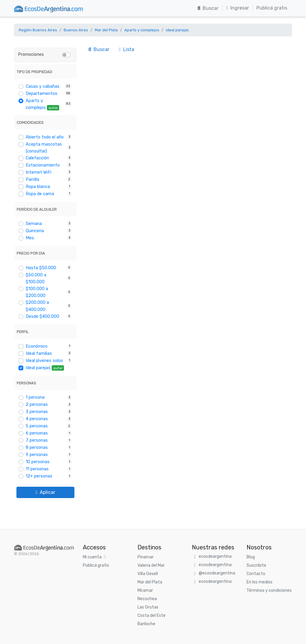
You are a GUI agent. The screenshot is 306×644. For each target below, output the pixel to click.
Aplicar (45, 492)
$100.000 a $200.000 (37, 292)
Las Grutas (148, 607)
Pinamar (146, 557)
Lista (127, 49)
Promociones (31, 54)
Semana (34, 224)
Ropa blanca (38, 187)
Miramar (145, 590)
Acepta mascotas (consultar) (44, 148)
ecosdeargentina (215, 556)
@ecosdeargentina (217, 573)
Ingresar (238, 8)
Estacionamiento (43, 165)
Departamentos (42, 94)
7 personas (37, 440)
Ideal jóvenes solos (44, 361)
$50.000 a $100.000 (36, 278)
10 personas (38, 462)
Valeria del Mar (151, 565)
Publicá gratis (272, 8)
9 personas (37, 455)
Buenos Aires (76, 30)
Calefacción (37, 158)
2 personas (37, 405)
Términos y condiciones (269, 590)
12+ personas (39, 476)
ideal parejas (177, 30)
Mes (30, 238)
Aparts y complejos (142, 30)
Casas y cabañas (43, 86)
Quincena (35, 231)
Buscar (208, 8)
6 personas (37, 433)
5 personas (37, 426)
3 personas (37, 412)
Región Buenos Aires (38, 30)
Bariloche (146, 624)
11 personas (37, 469)
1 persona (35, 397)
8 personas (37, 447)
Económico (37, 346)
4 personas (37, 419)
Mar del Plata (106, 30)
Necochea (147, 599)
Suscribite (256, 565)
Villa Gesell (148, 574)
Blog (251, 557)
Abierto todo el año (45, 137)
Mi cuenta (92, 557)
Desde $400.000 (42, 316)
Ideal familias (39, 353)
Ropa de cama (40, 194)
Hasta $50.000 (41, 268)
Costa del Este (152, 616)
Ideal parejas (45, 368)
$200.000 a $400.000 (37, 306)
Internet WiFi (39, 172)
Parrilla (32, 180)
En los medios (260, 582)
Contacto (256, 574)
